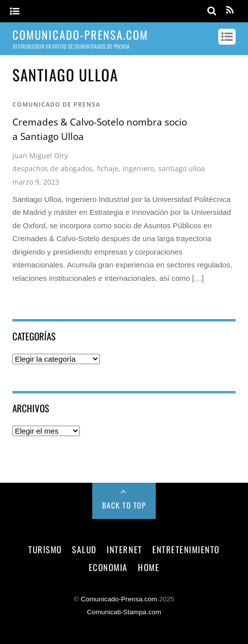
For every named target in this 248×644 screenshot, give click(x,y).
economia (108, 567)
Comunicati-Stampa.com (124, 612)
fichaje (108, 168)
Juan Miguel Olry (40, 156)
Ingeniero (138, 168)
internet (124, 549)
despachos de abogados (53, 168)
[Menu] (15, 12)
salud (84, 549)
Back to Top (124, 505)
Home (149, 567)
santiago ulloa (182, 168)
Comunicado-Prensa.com (119, 599)
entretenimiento (186, 549)
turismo (45, 549)
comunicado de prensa (56, 104)
